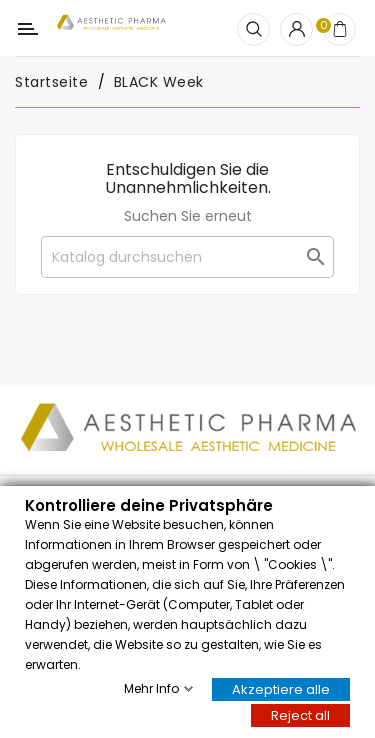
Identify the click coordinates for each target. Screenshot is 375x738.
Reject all (300, 714)
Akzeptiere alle (281, 688)
